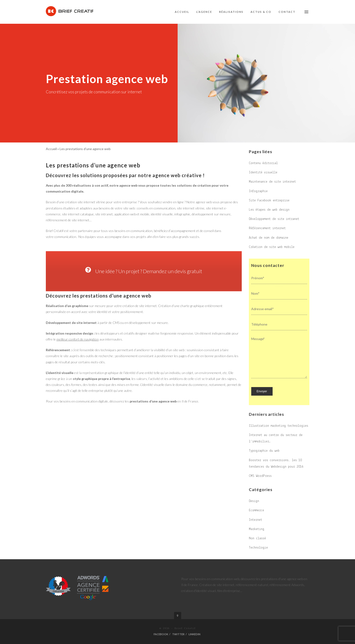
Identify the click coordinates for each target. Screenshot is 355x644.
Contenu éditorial (263, 163)
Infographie (258, 191)
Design (254, 501)
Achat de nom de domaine (269, 238)
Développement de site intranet (274, 219)
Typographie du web (264, 451)
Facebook (161, 634)
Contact (287, 12)
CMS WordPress (260, 476)
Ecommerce (256, 510)
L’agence (204, 12)
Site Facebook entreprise (269, 201)
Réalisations (231, 12)
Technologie (258, 548)
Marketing (257, 529)
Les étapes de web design (269, 210)
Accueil (182, 12)
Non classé (257, 538)
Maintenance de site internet (272, 182)
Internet (256, 520)
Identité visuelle (263, 173)
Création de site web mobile (272, 247)
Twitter (178, 634)
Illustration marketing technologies (279, 426)
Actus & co (261, 12)
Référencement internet (267, 228)
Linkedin (194, 634)
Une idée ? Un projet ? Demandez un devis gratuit (144, 299)
